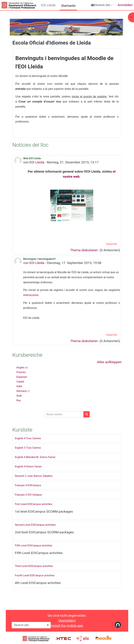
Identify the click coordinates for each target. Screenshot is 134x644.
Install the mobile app (67, 626)
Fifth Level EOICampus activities (33, 546)
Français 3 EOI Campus (28, 495)
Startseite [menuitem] (68, 6)
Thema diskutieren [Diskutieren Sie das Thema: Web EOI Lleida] (85, 250)
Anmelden (125, 5)
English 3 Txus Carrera (28, 448)
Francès (21, 372)
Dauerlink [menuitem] (112, 244)
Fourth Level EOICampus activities (35, 575)
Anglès (20, 368)
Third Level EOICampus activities (34, 566)
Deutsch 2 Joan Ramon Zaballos (34, 476)
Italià (19, 386)
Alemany (21, 391)
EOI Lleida (48, 5)
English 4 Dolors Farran (28, 467)
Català (20, 382)
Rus (19, 400)
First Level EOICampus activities (33, 504)
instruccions (31, 295)
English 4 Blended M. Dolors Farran (35, 457)
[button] (102, 5)
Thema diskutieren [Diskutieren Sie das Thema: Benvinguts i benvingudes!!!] (85, 341)
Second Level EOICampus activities (35, 525)
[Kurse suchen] (64, 414)
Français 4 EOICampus (28, 485)
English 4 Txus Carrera (28, 438)
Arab (19, 396)
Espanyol (22, 377)
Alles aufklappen (109, 362)
